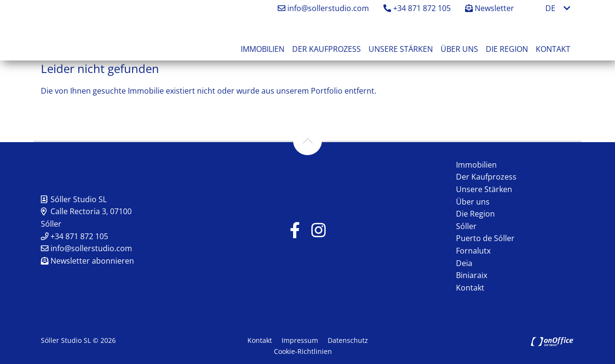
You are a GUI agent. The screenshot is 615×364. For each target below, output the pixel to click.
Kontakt (553, 49)
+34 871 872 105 (417, 8)
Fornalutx (473, 251)
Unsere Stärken (401, 49)
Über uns (459, 49)
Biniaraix (472, 275)
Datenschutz (348, 340)
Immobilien (263, 49)
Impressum (300, 340)
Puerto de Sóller (485, 238)
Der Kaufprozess (326, 49)
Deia (464, 263)
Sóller (466, 226)
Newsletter (490, 8)
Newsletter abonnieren (87, 261)
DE (550, 8)
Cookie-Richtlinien (303, 351)
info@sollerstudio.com (323, 8)
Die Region (507, 49)
